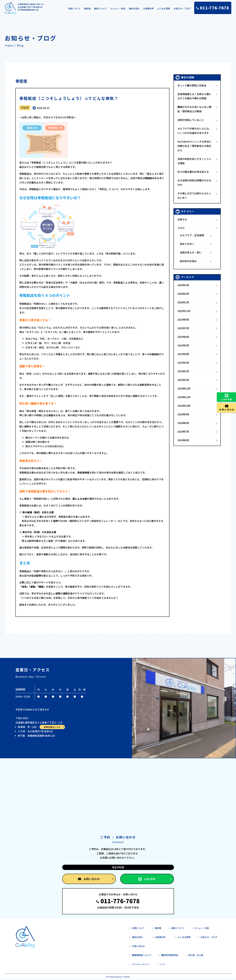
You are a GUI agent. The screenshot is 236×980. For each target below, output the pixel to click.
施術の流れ (134, 8)
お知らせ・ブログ (182, 8)
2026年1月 (183, 302)
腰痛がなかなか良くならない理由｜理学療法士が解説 (194, 109)
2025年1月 (183, 380)
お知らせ (182, 219)
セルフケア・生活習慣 (192, 235)
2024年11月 (184, 397)
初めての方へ (187, 244)
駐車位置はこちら (54, 727)
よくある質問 (164, 8)
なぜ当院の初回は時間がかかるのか (194, 183)
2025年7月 (183, 328)
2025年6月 (183, 337)
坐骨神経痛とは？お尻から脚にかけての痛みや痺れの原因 (194, 96)
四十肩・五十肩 (196, 955)
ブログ (25, 108)
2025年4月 (183, 354)
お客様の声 (148, 8)
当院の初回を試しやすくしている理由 (194, 161)
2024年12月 (184, 388)
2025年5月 (183, 345)
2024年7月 (183, 432)
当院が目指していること (191, 120)
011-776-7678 (118, 901)
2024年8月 (183, 423)
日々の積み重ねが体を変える (193, 172)
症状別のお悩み (188, 261)
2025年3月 (183, 363)
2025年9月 (183, 320)
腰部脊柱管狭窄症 (170, 955)
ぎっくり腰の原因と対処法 (192, 85)
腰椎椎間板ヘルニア (142, 955)
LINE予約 (155, 879)
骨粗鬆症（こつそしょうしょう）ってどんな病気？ (69, 98)
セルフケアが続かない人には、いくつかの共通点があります (194, 131)
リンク (162, 964)
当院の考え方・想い (191, 252)
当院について (74, 8)
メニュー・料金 (118, 8)
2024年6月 (183, 440)
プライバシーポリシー (141, 964)
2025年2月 (183, 371)
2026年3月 (183, 285)
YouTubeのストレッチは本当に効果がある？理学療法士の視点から (194, 146)
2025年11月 (184, 311)
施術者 (87, 8)
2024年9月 (183, 414)
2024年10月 (184, 406)
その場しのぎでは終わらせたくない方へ (194, 196)
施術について (101, 8)
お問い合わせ (96, 879)
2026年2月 (183, 294)
